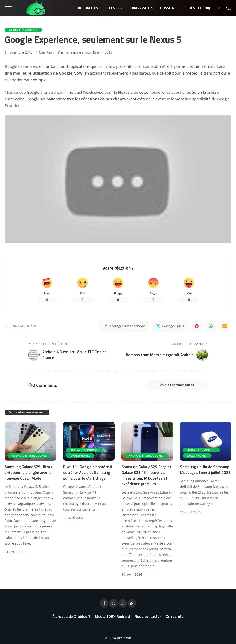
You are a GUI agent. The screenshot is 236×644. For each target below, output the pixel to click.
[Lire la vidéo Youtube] (118, 179)
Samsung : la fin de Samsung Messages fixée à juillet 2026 (205, 470)
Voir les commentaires (177, 385)
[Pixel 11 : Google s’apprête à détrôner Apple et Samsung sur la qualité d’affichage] (89, 441)
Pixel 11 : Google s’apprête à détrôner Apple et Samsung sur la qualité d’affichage (88, 472)
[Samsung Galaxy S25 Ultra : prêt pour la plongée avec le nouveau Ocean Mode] (30, 441)
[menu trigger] (12, 8)
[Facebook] (124, 326)
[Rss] (132, 603)
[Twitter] (170, 326)
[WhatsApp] (211, 326)
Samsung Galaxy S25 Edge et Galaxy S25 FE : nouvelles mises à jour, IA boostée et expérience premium (146, 475)
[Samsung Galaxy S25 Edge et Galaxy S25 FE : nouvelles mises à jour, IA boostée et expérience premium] (147, 441)
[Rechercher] (229, 8)
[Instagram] (123, 603)
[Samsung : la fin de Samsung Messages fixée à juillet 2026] (206, 441)
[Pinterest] (197, 326)
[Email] (224, 326)
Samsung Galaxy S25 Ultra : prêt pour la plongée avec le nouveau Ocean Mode (28, 472)
